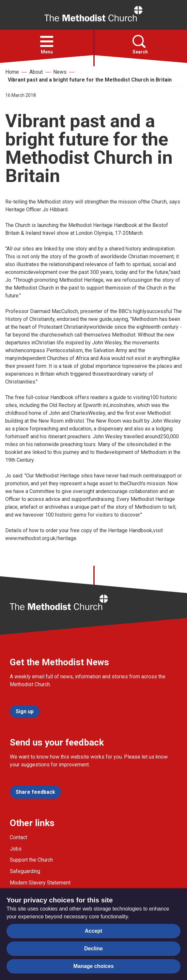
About (36, 72)
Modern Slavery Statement (40, 883)
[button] (47, 41)
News (60, 72)
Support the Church (31, 860)
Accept (93, 931)
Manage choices (94, 966)
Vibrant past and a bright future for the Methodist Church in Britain (90, 80)
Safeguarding (25, 871)
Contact (18, 837)
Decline (93, 949)
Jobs (16, 849)
